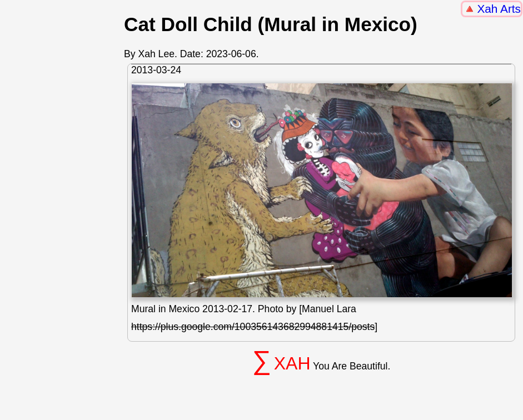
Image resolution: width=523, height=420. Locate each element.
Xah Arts (499, 9)
